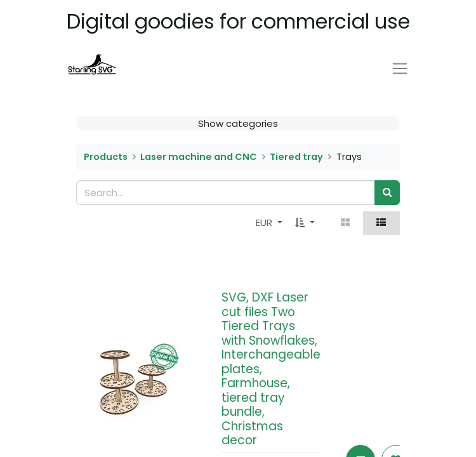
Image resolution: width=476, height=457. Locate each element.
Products (106, 157)
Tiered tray (296, 157)
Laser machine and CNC (199, 157)
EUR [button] (265, 222)
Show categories (238, 123)
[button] (305, 223)
